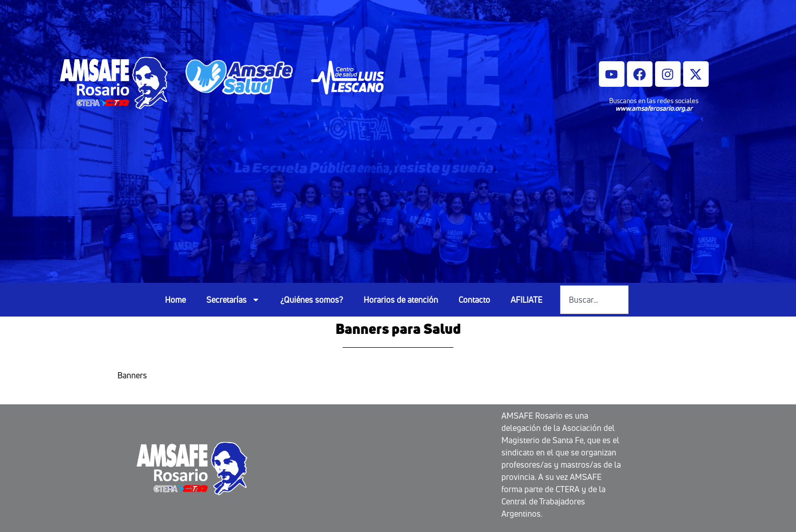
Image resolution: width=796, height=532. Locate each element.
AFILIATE (526, 300)
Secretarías (233, 300)
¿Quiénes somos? (312, 300)
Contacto (474, 300)
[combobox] (594, 300)
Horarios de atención (401, 300)
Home (175, 300)
